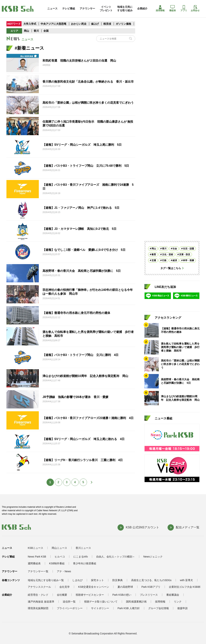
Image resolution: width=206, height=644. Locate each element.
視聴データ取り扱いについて (101, 602)
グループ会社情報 (159, 608)
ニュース (52, 8)
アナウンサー (87, 8)
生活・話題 (189, 249)
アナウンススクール (39, 587)
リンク (178, 602)
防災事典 (118, 580)
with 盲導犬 (186, 580)
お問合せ (195, 8)
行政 (164, 260)
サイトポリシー (100, 608)
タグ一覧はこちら (171, 268)
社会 (175, 249)
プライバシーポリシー (70, 608)
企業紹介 (142, 8)
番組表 (173, 8)
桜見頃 (108, 24)
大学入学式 (30, 24)
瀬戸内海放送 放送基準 (41, 602)
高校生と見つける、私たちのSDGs (151, 580)
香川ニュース (83, 548)
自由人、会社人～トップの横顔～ (116, 557)
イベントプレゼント (106, 8)
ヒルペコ (60, 557)
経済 (175, 260)
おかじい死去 (79, 24)
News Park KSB (37, 557)
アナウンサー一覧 (38, 571)
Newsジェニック (153, 557)
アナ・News (64, 571)
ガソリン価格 (124, 24)
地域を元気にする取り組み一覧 (46, 580)
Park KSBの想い (122, 595)
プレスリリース (149, 595)
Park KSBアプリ (151, 587)
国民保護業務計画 (136, 602)
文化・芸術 (168, 255)
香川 (36, 31)
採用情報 (160, 8)
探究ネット (97, 580)
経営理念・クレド (38, 595)
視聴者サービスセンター (90, 595)
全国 (46, 31)
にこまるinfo (81, 557)
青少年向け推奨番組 (85, 563)
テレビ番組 (69, 8)
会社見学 (65, 587)
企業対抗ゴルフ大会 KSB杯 (185, 587)
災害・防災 (185, 255)
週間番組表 (34, 563)
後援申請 (182, 608)
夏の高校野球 (125, 587)
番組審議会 (173, 595)
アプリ (184, 8)
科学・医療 (189, 260)
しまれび (77, 580)
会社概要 (62, 595)
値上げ (95, 24)
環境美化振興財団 (38, 608)
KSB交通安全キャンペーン (94, 587)
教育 (154, 255)
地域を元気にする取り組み (125, 8)
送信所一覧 (69, 602)
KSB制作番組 (57, 563)
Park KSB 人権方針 (129, 608)
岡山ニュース (59, 548)
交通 (154, 260)
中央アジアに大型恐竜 (54, 24)
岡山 (26, 31)
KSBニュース (35, 548)
